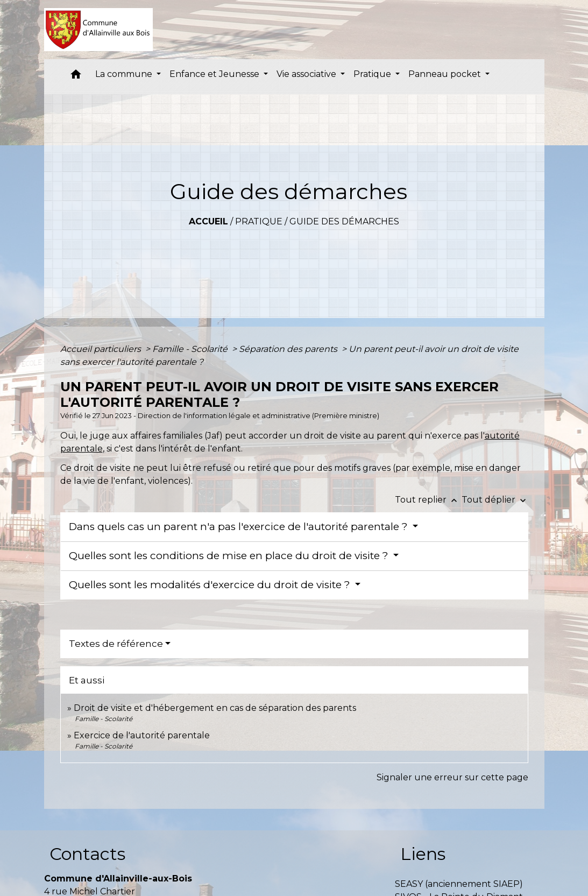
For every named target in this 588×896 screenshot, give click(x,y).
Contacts (87, 854)
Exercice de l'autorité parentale (142, 735)
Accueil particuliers (102, 349)
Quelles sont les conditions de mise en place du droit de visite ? (230, 556)
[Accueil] (99, 30)
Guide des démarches (344, 221)
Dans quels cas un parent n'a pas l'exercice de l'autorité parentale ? (240, 527)
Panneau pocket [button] (446, 74)
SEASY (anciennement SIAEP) (459, 884)
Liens (423, 854)
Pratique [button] (373, 74)
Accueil (208, 221)
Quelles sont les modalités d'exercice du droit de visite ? (211, 585)
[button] (76, 77)
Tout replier (428, 500)
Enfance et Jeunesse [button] (215, 74)
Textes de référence (116, 644)
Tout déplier (495, 500)
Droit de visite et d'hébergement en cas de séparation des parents (215, 708)
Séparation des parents (289, 349)
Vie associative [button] (307, 74)
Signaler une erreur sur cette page (452, 777)
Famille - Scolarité (191, 349)
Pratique (259, 221)
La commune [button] (125, 74)
